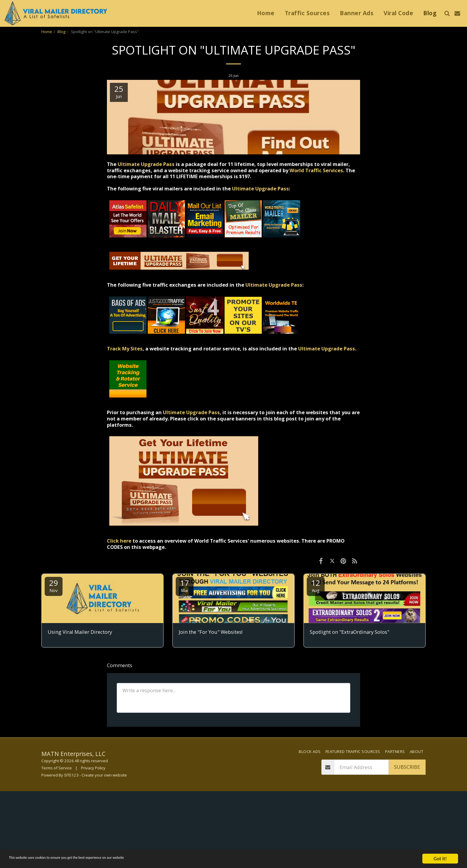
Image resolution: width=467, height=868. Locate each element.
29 (54, 585)
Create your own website (104, 775)
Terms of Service (57, 768)
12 (316, 585)
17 (185, 585)
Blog (62, 32)
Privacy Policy (93, 768)
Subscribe (407, 767)
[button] (447, 13)
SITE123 (71, 775)
